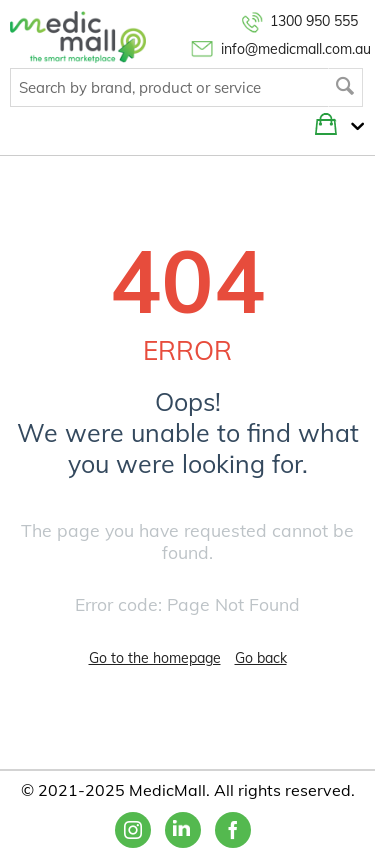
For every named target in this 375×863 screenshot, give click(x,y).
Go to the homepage (155, 658)
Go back (261, 658)
